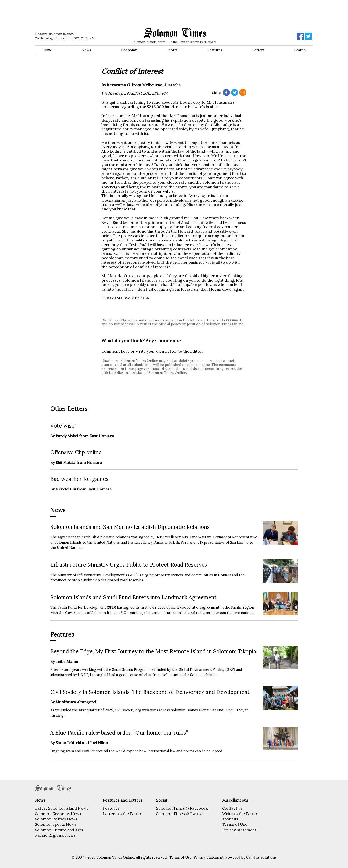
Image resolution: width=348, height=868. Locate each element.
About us (230, 819)
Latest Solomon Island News (62, 808)
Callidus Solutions (261, 857)
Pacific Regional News (55, 835)
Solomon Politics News (56, 819)
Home (47, 50)
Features (215, 50)
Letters (258, 50)
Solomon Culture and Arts (59, 830)
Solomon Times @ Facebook (182, 808)
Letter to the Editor (183, 351)
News (86, 50)
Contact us (232, 808)
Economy (129, 50)
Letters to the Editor (122, 814)
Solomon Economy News (58, 814)
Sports (172, 50)
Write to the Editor (240, 814)
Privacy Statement (239, 830)
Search (300, 50)
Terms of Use (235, 824)
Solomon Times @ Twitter (180, 814)
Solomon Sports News (56, 824)
